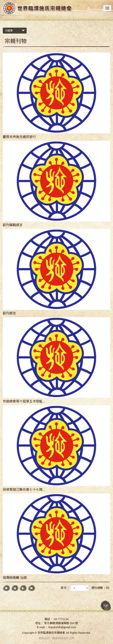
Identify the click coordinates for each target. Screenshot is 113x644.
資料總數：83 (100, 588)
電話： (49, 619)
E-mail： (42, 627)
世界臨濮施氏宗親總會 (38, 8)
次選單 (15, 31)
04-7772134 (61, 619)
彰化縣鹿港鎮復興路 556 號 (61, 623)
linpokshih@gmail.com (62, 627)
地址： (39, 623)
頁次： (65, 588)
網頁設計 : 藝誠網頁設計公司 (56, 638)
